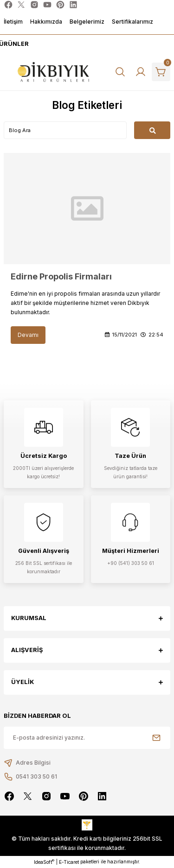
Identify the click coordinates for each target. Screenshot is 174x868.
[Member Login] (141, 72)
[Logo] (54, 72)
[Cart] (161, 72)
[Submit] (156, 738)
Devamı (28, 335)
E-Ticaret (69, 862)
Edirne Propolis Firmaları (61, 276)
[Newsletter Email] (87, 738)
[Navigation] (13, 44)
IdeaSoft (44, 862)
